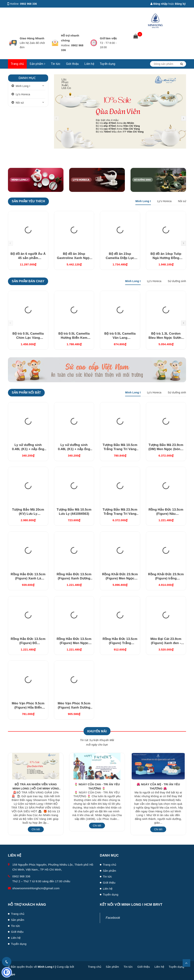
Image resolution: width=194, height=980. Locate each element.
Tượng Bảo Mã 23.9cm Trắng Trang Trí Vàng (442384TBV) (120, 514)
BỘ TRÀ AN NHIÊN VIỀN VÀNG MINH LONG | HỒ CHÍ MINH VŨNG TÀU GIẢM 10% (36, 788)
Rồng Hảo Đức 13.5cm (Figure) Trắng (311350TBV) (120, 643)
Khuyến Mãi (97, 731)
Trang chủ (17, 64)
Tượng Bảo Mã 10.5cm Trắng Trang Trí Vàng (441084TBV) (120, 449)
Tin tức (56, 64)
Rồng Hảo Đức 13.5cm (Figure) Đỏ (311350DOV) (28, 643)
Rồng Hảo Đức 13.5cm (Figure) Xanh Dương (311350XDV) (74, 578)
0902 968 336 (29, 4)
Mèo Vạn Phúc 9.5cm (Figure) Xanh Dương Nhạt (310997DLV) (74, 707)
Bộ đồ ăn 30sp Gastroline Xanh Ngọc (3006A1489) (74, 258)
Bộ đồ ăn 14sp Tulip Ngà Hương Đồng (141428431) (166, 258)
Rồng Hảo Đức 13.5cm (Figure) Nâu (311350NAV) (166, 514)
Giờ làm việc (108, 38)
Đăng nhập (159, 4)
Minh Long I (23, 86)
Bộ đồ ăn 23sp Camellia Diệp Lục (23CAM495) (120, 258)
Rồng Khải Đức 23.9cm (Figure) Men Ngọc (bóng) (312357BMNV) (120, 578)
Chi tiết (36, 829)
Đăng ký (180, 4)
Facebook (113, 918)
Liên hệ (89, 64)
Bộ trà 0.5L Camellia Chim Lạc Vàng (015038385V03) (28, 338)
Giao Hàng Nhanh (32, 38)
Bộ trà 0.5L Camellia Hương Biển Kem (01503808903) (74, 338)
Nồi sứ (20, 103)
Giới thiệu (72, 64)
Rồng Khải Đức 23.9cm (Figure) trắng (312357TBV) (166, 578)
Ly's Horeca (23, 94)
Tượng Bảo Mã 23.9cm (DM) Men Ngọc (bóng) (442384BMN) (166, 449)
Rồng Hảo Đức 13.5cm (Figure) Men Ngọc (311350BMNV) (74, 643)
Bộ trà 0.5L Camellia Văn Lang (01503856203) (120, 338)
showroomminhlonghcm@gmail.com (36, 888)
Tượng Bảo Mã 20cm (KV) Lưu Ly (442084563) (28, 514)
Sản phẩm (37, 64)
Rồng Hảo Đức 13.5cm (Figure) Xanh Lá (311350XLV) (28, 578)
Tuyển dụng (108, 64)
